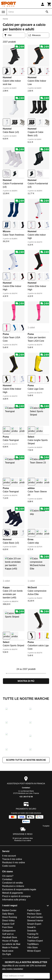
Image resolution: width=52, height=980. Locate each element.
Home (5, 19)
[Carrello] (49, 4)
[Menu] (3, 12)
